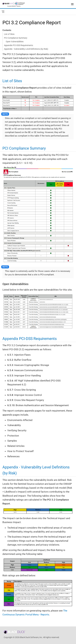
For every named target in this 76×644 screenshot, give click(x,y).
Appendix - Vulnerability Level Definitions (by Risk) (26, 49)
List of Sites (9, 34)
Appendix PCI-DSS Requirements (19, 45)
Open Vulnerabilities (15, 42)
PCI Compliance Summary (16, 38)
